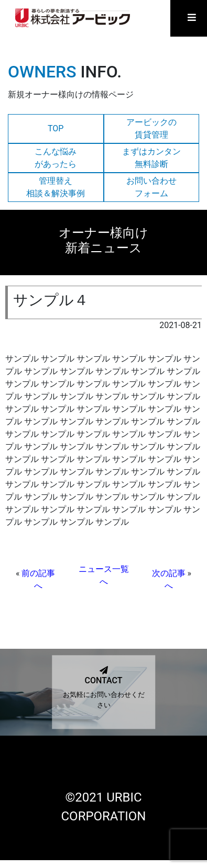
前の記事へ (38, 579)
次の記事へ (169, 579)
